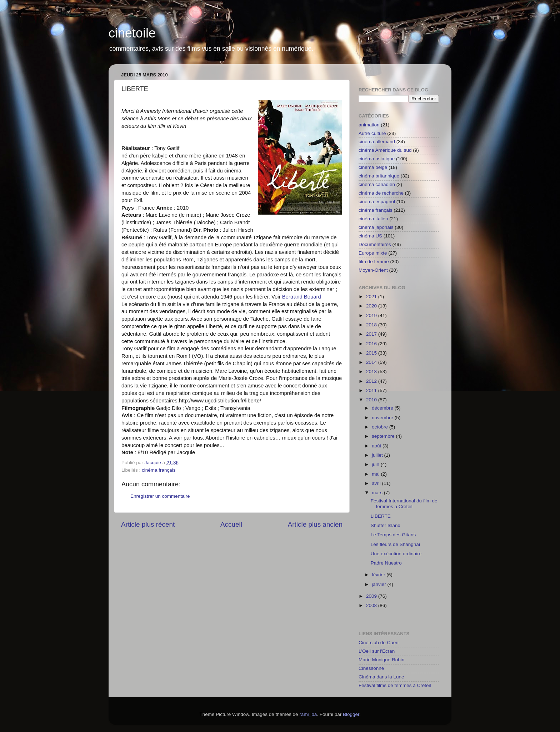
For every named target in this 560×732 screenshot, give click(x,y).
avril (377, 483)
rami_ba (308, 714)
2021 (372, 297)
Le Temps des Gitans (393, 535)
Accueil (231, 524)
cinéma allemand (377, 142)
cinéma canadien (377, 184)
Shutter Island (386, 525)
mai (376, 474)
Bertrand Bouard (302, 297)
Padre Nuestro (386, 563)
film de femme (374, 262)
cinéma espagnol (377, 202)
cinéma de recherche (381, 193)
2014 (372, 362)
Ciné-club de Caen (379, 643)
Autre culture (372, 133)
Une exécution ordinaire (396, 554)
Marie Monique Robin (381, 660)
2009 (372, 596)
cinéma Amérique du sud (385, 150)
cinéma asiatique (377, 159)
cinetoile (132, 33)
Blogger (351, 714)
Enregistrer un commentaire (160, 496)
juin (376, 464)
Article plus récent (148, 524)
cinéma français (159, 470)
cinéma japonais (376, 227)
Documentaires (375, 244)
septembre (384, 436)
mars (378, 493)
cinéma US (370, 236)
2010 (372, 400)
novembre (383, 418)
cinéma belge (373, 167)
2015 (372, 353)
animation (369, 125)
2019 (372, 315)
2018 (372, 325)
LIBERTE (381, 516)
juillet (378, 455)
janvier (380, 584)
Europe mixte (373, 253)
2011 (372, 390)
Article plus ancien (315, 524)
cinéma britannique (379, 176)
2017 (372, 334)
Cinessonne (371, 668)
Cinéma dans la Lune (381, 677)
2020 (372, 306)
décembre (383, 408)
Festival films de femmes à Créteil (395, 685)
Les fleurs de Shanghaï (396, 544)
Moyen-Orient (373, 270)
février (379, 575)
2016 (372, 344)
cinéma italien (373, 219)
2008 (372, 605)
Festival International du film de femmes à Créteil (404, 504)
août (377, 446)
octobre (381, 427)
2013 (372, 372)
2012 (372, 381)
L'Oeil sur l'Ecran (377, 651)
